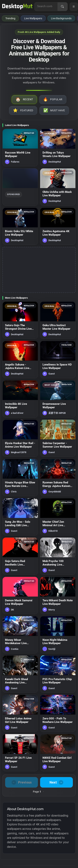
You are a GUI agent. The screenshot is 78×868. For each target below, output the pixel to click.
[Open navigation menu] (74, 7)
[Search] (62, 7)
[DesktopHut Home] (17, 7)
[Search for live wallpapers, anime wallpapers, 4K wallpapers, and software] (46, 6)
